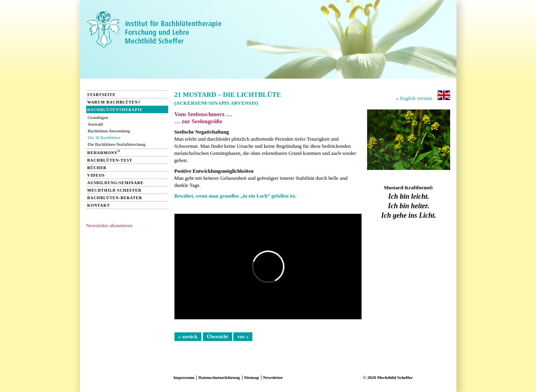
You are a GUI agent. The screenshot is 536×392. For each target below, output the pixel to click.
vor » (243, 336)
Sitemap (252, 377)
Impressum (184, 377)
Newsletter (273, 377)
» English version (423, 96)
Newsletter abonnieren (109, 225)
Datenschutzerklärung (219, 377)
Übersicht (218, 336)
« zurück (188, 336)
